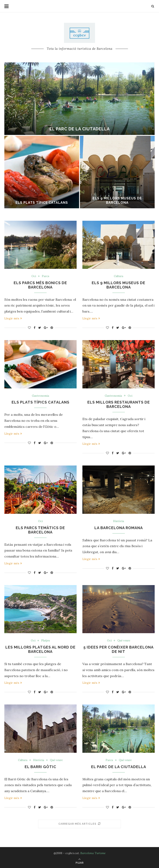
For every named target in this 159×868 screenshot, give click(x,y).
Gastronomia (40, 396)
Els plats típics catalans (42, 203)
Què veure (124, 641)
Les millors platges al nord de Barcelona (40, 649)
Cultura (119, 276)
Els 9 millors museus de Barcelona (117, 200)
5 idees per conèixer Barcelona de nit (119, 649)
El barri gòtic (40, 767)
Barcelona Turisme (93, 853)
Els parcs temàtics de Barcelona (40, 530)
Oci (34, 276)
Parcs (46, 276)
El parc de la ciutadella (80, 129)
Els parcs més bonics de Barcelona (40, 285)
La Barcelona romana (119, 528)
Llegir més (13, 318)
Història (119, 521)
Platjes (46, 641)
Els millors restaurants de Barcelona (119, 404)
